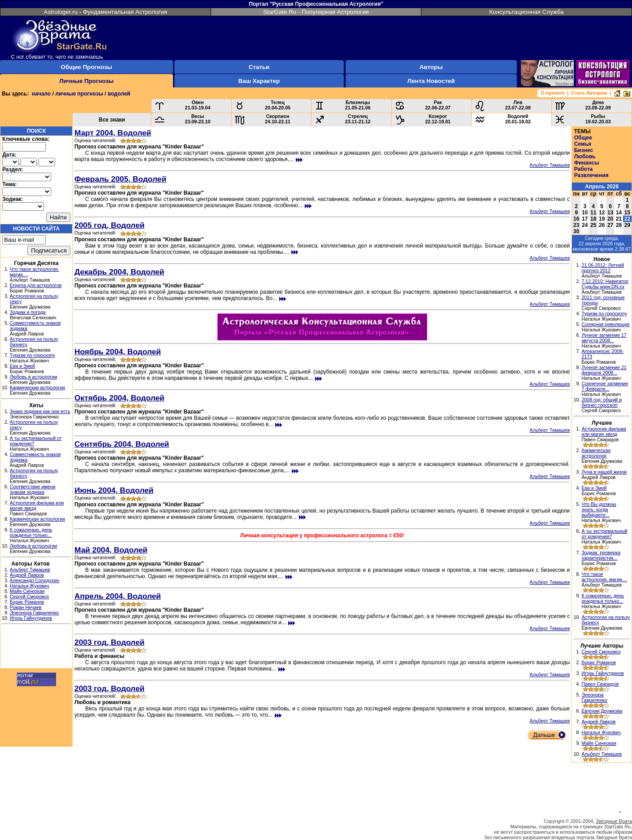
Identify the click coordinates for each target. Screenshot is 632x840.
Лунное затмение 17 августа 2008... (604, 338)
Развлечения (591, 175)
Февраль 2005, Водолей (120, 179)
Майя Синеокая (27, 591)
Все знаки (112, 120)
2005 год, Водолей (109, 225)
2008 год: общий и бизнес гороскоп (602, 402)
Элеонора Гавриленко (34, 613)
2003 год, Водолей (109, 642)
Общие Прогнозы (87, 67)
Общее (583, 138)
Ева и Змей (22, 366)
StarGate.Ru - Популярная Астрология (316, 12)
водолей (119, 94)
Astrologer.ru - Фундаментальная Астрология (106, 12)
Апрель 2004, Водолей (118, 596)
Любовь (585, 157)
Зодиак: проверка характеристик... (601, 555)
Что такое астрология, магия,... (604, 577)
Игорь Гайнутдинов (31, 618)
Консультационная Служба (527, 12)
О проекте (552, 93)
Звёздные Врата (614, 821)
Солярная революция (605, 324)
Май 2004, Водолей (111, 550)
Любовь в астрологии (34, 377)
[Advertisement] (36, 648)
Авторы (431, 67)
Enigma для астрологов (36, 285)
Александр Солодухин (35, 580)
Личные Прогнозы (86, 81)
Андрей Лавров (27, 575)
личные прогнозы (79, 94)
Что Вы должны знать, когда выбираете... (599, 509)
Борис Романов (27, 602)
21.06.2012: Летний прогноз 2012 (603, 268)
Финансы (587, 163)
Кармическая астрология (37, 387)
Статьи (259, 67)
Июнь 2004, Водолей (114, 490)
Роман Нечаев (26, 607)
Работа (584, 169)
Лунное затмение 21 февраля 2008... (604, 370)
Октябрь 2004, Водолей (119, 398)
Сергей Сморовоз (29, 596)
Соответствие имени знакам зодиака (33, 489)
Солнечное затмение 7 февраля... (605, 386)
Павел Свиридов (600, 684)
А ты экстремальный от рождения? (604, 534)
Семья (583, 144)
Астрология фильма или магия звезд (604, 431)
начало (41, 94)
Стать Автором (589, 93)
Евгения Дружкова (602, 711)
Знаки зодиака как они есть (40, 411)
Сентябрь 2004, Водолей (122, 444)
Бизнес (584, 150)
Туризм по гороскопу (32, 355)
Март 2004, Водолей (113, 133)
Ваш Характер (259, 81)
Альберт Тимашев (30, 570)
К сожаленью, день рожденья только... (31, 532)
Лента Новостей (431, 81)
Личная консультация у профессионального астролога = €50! (322, 535)
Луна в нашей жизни (604, 472)
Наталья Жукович (30, 586)
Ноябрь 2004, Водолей (118, 352)
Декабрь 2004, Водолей (119, 272)
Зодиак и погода (28, 312)
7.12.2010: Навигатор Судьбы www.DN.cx (605, 284)
